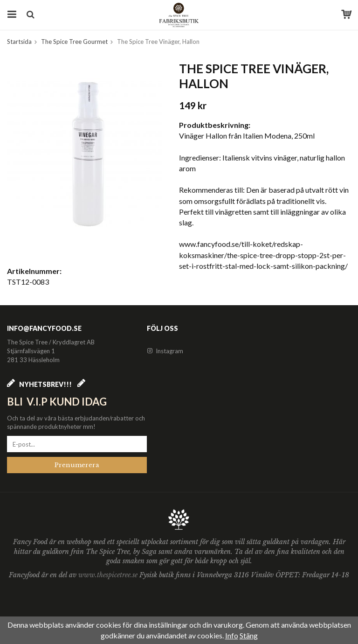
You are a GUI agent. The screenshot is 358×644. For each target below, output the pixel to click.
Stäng (249, 635)
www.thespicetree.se (109, 575)
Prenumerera (77, 465)
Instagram (165, 351)
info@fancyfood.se (44, 328)
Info (232, 635)
